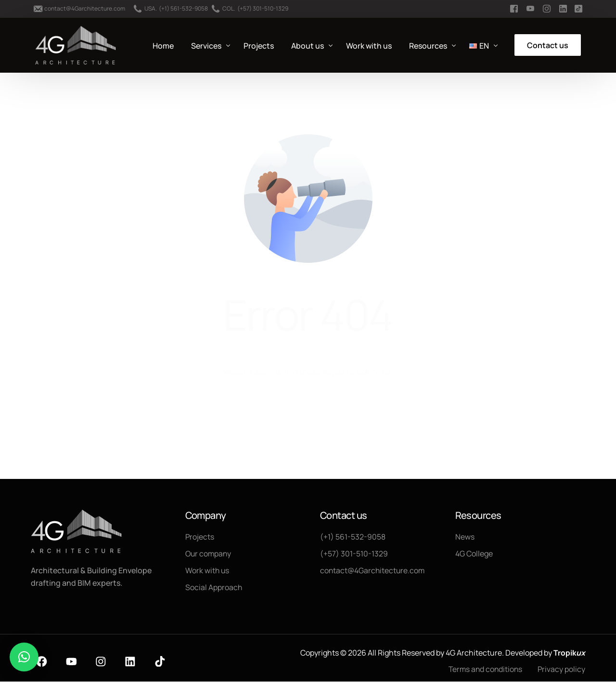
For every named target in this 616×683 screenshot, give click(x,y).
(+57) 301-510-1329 (263, 9)
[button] (24, 657)
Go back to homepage (308, 411)
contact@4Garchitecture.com (85, 9)
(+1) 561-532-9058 (183, 9)
